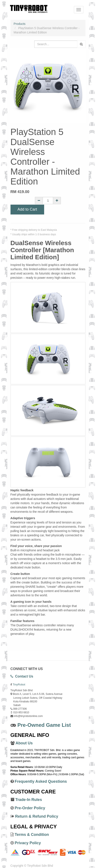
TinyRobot (19, 684)
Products (20, 24)
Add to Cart (27, 209)
